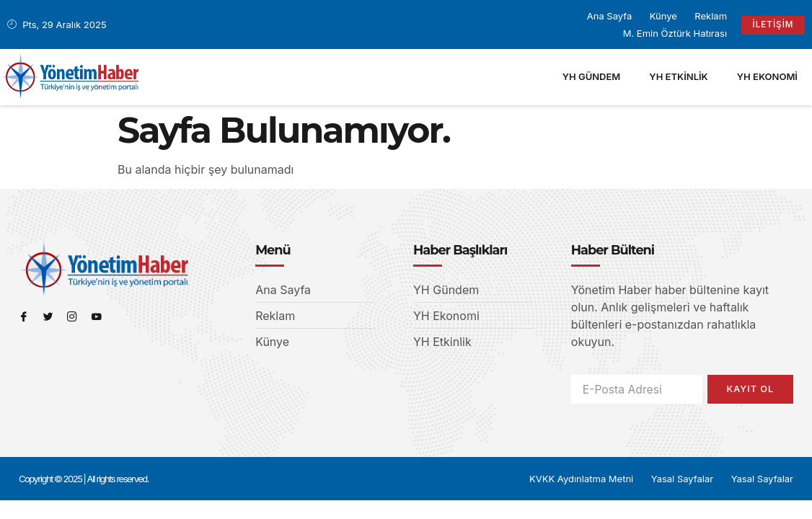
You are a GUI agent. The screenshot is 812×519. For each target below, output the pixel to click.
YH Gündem (592, 76)
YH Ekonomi (767, 76)
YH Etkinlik (678, 76)
